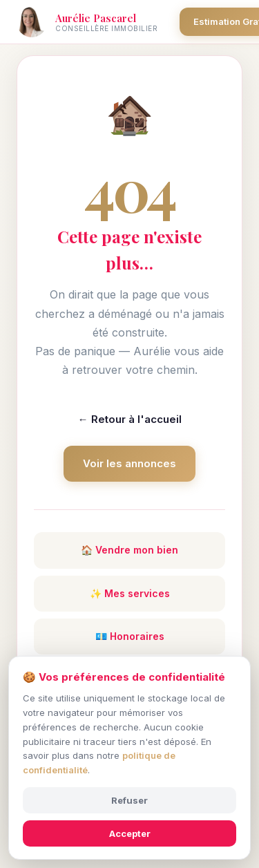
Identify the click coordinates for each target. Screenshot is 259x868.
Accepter (130, 833)
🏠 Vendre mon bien (129, 550)
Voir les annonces (129, 463)
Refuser (129, 800)
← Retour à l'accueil (130, 419)
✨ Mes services (130, 593)
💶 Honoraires (130, 636)
